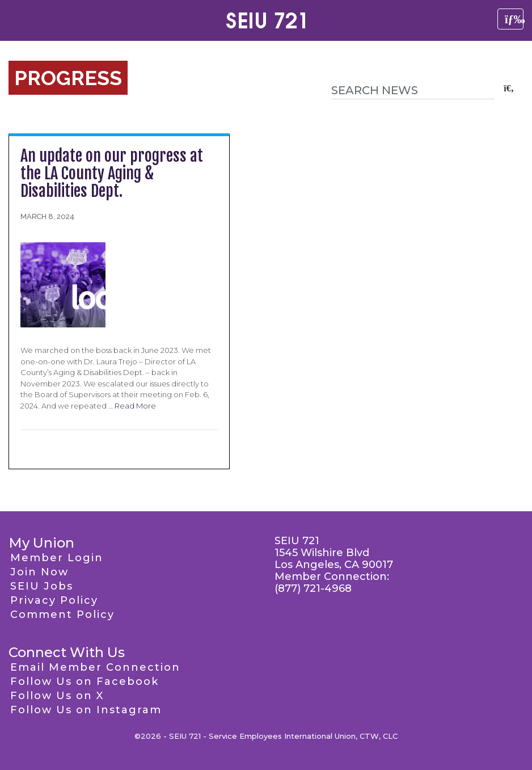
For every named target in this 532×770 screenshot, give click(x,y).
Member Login (57, 558)
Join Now (39, 572)
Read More (135, 406)
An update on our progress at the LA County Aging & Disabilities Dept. (112, 173)
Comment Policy (62, 615)
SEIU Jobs (42, 586)
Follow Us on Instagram (86, 710)
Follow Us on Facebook (85, 681)
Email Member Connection (95, 667)
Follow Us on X (57, 696)
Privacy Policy (54, 600)
